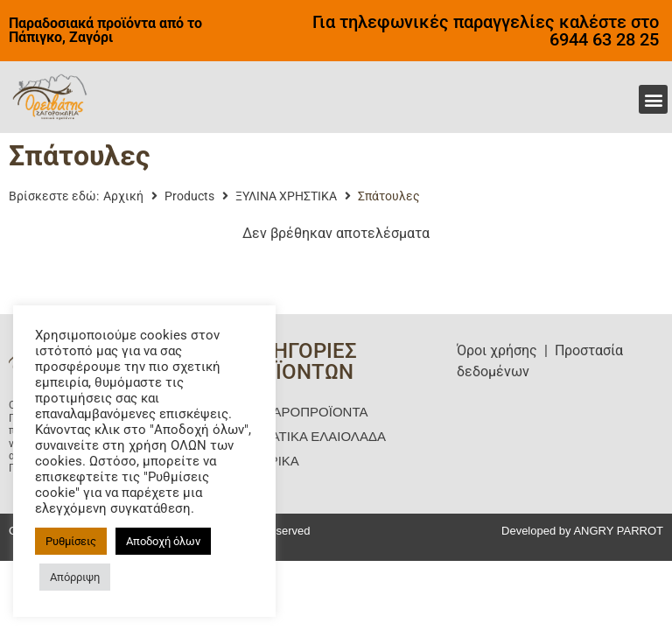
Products (189, 196)
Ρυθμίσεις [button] (71, 541)
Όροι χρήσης (497, 350)
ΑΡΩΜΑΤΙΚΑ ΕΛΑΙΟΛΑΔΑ (309, 436)
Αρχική (123, 196)
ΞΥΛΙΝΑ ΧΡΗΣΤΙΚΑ (286, 196)
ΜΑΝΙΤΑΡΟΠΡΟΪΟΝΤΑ (300, 412)
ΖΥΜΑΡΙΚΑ (266, 461)
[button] (653, 99)
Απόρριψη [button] (75, 577)
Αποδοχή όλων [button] (163, 541)
